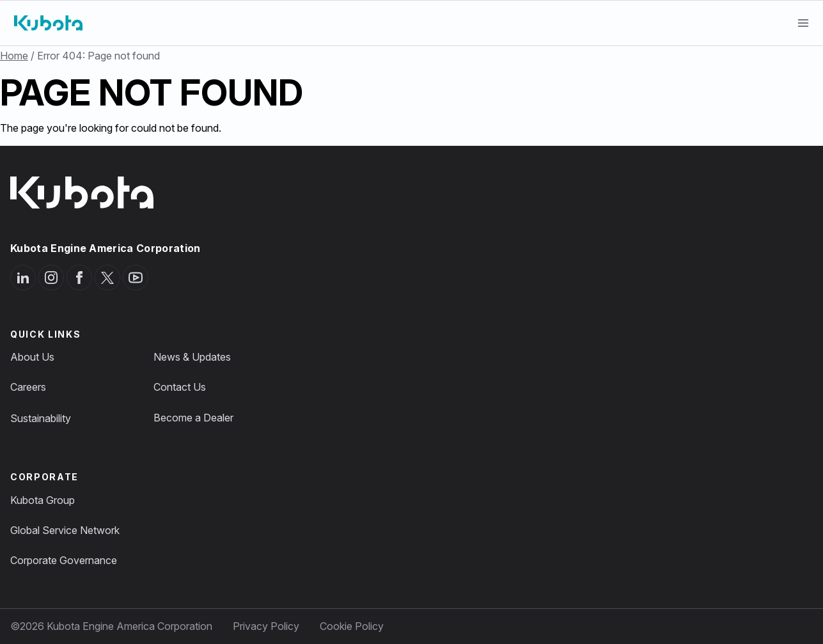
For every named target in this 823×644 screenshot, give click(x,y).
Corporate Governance (64, 560)
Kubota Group (43, 500)
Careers (28, 387)
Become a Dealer (193, 418)
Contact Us (180, 387)
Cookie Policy (352, 626)
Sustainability (41, 418)
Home (14, 56)
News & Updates (192, 357)
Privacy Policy (266, 626)
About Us (32, 357)
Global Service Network (65, 530)
